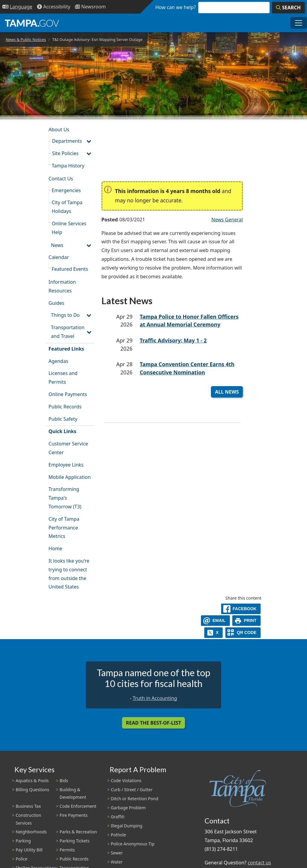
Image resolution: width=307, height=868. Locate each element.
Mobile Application (70, 477)
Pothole (119, 835)
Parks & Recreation (78, 832)
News (57, 245)
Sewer (117, 853)
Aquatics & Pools (32, 781)
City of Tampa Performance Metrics (64, 528)
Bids (64, 781)
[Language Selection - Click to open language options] (17, 7)
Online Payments (68, 394)
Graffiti (118, 817)
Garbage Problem (128, 808)
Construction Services (28, 819)
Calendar (59, 257)
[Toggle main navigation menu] (299, 23)
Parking (23, 841)
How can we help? (176, 7)
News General (227, 220)
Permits (67, 850)
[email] (215, 621)
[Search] (288, 8)
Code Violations (126, 781)
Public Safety (63, 419)
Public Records (65, 407)
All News (227, 392)
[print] (247, 621)
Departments (67, 141)
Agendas (58, 361)
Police (22, 859)
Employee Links (66, 465)
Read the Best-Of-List (153, 723)
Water (117, 862)
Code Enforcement (78, 806)
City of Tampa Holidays (67, 207)
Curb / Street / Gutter (132, 790)
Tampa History (68, 166)
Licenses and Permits (63, 378)
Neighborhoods (31, 832)
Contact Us (61, 179)
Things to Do (65, 315)
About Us (59, 130)
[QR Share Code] (243, 633)
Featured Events (70, 269)
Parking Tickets (75, 841)
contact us (259, 863)
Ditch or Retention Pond (135, 799)
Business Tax (28, 806)
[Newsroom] (90, 7)
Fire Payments (74, 815)
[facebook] (241, 609)
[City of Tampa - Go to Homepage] (32, 23)
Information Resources (62, 286)
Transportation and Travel (68, 332)
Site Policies (65, 153)
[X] (214, 633)
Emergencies (66, 190)
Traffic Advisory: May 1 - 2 (173, 340)
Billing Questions (32, 790)
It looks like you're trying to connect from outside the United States (69, 574)
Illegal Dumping (127, 826)
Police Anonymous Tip (133, 844)
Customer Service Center (68, 448)
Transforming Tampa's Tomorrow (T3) (65, 498)
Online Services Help (69, 228)
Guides (56, 303)
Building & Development (73, 793)
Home (55, 548)
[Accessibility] (54, 7)
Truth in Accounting (155, 698)
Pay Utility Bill (29, 850)
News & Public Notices (26, 39)
